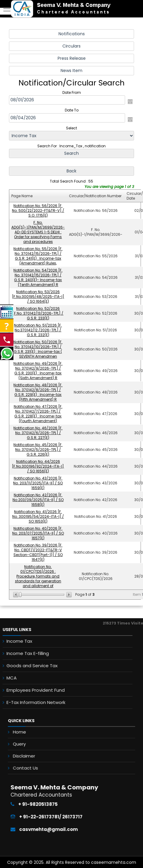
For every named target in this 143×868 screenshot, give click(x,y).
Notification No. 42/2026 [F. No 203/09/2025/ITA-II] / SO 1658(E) (38, 500)
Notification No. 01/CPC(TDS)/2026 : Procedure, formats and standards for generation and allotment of (38, 576)
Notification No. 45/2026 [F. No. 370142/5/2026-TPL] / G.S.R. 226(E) (38, 450)
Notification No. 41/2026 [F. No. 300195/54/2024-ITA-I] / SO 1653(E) (38, 516)
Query (39, 745)
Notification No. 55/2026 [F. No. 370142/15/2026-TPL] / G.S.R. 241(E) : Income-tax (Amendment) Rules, (38, 256)
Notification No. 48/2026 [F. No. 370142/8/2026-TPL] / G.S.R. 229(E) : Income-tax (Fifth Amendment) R (38, 392)
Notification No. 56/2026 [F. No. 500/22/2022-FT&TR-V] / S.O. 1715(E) (38, 211)
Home (39, 737)
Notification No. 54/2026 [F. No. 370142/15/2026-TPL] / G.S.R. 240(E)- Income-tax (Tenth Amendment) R (38, 277)
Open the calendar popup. (130, 102)
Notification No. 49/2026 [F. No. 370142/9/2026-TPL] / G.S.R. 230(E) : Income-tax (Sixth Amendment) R (38, 371)
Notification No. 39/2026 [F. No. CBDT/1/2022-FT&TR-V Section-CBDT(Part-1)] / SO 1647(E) (38, 552)
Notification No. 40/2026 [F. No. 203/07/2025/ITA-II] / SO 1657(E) (38, 533)
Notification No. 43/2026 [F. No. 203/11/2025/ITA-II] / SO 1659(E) (38, 483)
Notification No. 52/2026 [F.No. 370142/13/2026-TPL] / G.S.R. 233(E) (38, 313)
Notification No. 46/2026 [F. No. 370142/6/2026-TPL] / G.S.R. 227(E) (38, 433)
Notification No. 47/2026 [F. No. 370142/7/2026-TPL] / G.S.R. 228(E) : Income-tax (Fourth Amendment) (38, 414)
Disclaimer (42, 752)
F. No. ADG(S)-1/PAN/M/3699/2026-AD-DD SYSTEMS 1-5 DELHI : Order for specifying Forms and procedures (38, 232)
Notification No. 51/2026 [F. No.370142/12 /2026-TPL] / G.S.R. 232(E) (38, 330)
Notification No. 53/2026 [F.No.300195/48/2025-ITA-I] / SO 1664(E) (38, 297)
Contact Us (43, 760)
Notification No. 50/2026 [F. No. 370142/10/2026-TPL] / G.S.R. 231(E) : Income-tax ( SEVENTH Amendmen (38, 349)
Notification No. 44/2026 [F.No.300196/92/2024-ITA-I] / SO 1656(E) (38, 466)
